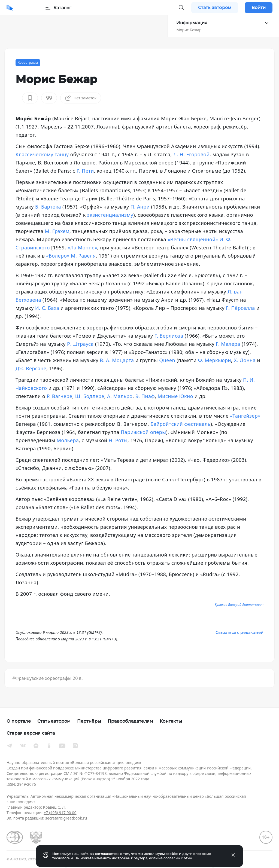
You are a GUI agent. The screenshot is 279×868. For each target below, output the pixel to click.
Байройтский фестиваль (180, 424)
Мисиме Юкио (175, 396)
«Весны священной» (193, 239)
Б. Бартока (48, 207)
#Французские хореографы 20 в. (48, 678)
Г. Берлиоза (169, 336)
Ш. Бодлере (90, 396)
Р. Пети (85, 171)
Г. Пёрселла (240, 308)
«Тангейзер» (245, 416)
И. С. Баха (47, 308)
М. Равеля (83, 256)
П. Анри (140, 207)
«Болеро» (58, 256)
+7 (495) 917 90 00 (60, 813)
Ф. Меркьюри (215, 360)
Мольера (68, 440)
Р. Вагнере (59, 396)
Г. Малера (228, 344)
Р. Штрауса (80, 344)
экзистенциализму (110, 215)
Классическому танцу (42, 154)
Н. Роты (118, 440)
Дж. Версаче (31, 368)
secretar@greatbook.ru (66, 818)
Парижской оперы (143, 432)
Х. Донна (245, 360)
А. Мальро (120, 396)
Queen (167, 360)
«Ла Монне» (82, 247)
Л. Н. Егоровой (191, 154)
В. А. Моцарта (117, 360)
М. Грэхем (57, 231)
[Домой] (10, 8)
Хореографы (28, 62)
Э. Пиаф (145, 396)
